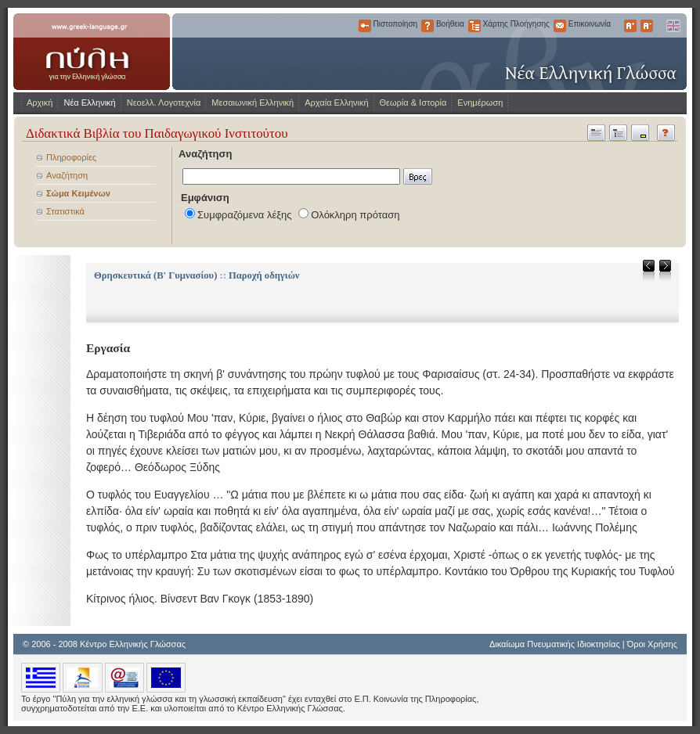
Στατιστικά (65, 211)
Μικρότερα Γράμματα (647, 26)
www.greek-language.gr (92, 52)
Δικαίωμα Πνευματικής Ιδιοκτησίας (555, 644)
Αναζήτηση (67, 175)
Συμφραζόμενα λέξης (245, 215)
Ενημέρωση (480, 103)
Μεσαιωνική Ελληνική (253, 103)
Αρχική (40, 103)
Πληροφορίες (71, 157)
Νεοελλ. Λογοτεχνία (164, 103)
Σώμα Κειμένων (78, 193)
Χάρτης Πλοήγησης (474, 26)
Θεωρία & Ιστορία (413, 103)
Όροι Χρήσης (652, 644)
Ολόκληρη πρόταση (355, 215)
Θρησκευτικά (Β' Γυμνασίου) (155, 275)
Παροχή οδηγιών (264, 275)
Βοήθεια (428, 26)
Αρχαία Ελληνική (336, 103)
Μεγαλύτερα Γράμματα (630, 26)
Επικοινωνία (560, 26)
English (673, 26)
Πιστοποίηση (365, 26)
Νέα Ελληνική (89, 103)
